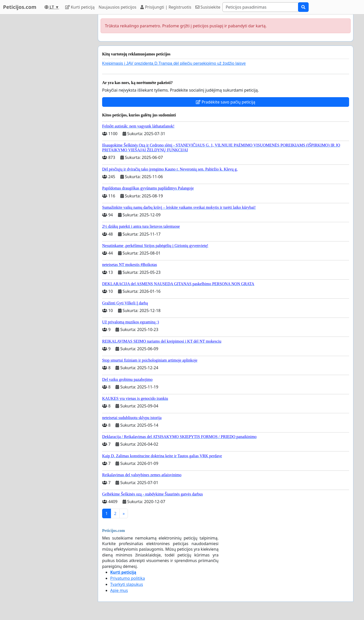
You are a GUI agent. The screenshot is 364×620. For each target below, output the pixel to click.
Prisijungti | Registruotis (166, 7)
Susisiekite (208, 7)
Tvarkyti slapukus (127, 584)
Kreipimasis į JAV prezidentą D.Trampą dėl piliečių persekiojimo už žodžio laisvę (174, 63)
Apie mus (119, 590)
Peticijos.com (20, 7)
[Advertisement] (49, 90)
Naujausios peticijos (117, 7)
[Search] (260, 7)
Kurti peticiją (80, 7)
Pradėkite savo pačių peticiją (226, 102)
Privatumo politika (128, 578)
